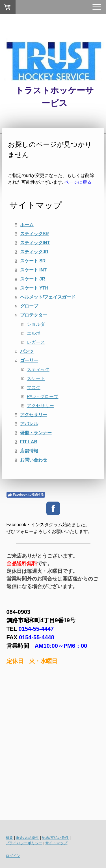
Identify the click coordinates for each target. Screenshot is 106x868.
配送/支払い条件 (55, 838)
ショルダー (38, 324)
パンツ (27, 351)
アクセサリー (40, 406)
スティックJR (34, 252)
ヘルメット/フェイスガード (48, 297)
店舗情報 (29, 451)
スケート (36, 378)
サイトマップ (56, 843)
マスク (34, 387)
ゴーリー (29, 360)
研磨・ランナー (36, 433)
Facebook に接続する (26, 495)
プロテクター (34, 315)
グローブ (29, 306)
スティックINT (35, 243)
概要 (9, 838)
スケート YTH (34, 288)
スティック (38, 369)
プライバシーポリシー (24, 843)
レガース (36, 342)
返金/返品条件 (27, 838)
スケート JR (33, 279)
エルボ (34, 333)
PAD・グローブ (43, 397)
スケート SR (33, 261)
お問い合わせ (34, 460)
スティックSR (34, 234)
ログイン (13, 856)
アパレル (29, 424)
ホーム (27, 225)
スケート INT (33, 270)
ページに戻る (78, 182)
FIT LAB (29, 442)
